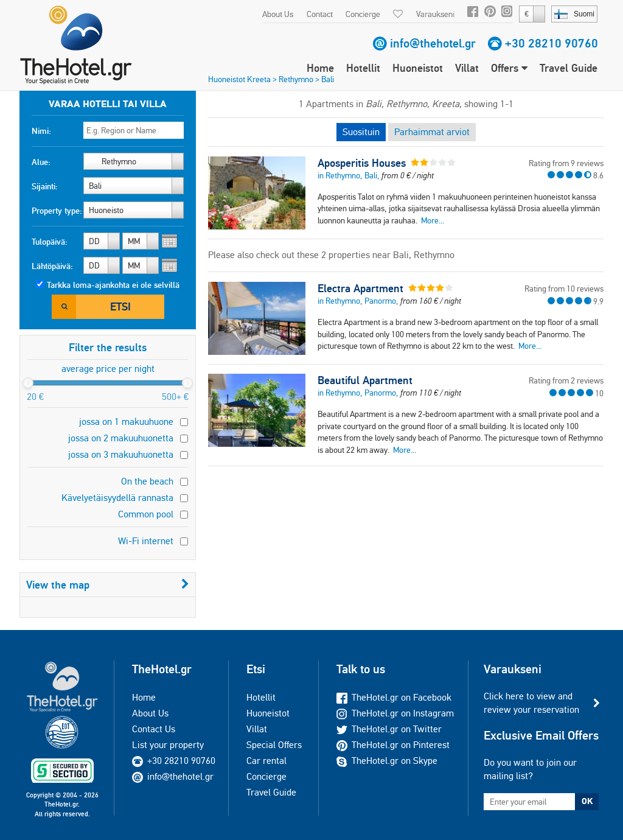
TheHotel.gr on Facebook (394, 697)
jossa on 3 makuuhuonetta (121, 454)
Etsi (120, 306)
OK (587, 801)
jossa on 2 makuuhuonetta (121, 438)
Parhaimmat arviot (432, 132)
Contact (320, 14)
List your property (168, 745)
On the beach (147, 481)
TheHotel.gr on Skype (387, 761)
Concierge (363, 14)
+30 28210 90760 (552, 43)
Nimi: (41, 131)
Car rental (266, 761)
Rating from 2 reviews (566, 380)
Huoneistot (418, 68)
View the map (108, 585)
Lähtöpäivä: (52, 266)
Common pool (146, 514)
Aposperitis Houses (362, 163)
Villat (467, 68)
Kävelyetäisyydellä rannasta (117, 498)
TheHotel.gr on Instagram (395, 713)
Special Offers (274, 745)
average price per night (108, 369)
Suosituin (361, 132)
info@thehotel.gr (433, 43)
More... (433, 220)
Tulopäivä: (50, 242)
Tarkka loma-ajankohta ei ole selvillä (113, 285)
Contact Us (154, 729)
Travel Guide (569, 68)
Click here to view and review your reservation (531, 703)
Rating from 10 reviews (564, 289)
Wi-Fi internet (146, 541)
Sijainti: (45, 186)
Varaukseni (435, 14)
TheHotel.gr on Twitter (389, 729)
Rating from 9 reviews (566, 163)
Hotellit (363, 68)
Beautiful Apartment (365, 380)
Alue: (41, 162)
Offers (509, 68)
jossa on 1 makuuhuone (126, 422)
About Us (278, 14)
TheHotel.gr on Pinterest (393, 745)
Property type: (57, 211)
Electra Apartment (360, 289)
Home (320, 68)
